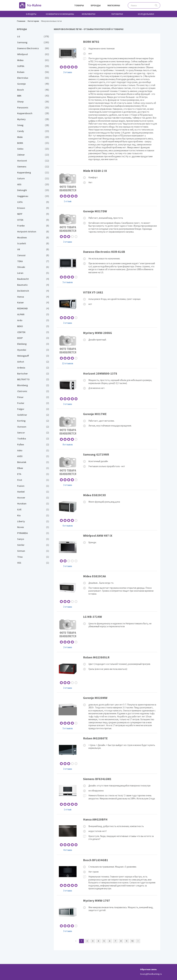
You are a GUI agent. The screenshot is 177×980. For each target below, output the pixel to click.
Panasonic (33, 108)
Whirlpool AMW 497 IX (107, 551)
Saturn (33, 178)
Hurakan (33, 504)
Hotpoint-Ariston (33, 232)
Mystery (33, 119)
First (33, 480)
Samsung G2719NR (107, 469)
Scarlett (33, 243)
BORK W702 (107, 101)
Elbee (33, 468)
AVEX (33, 456)
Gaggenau (33, 196)
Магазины (114, 5)
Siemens (33, 167)
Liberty (33, 521)
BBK (33, 96)
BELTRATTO (33, 379)
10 (132, 941)
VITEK (33, 220)
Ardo (33, 320)
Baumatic (33, 285)
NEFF (33, 214)
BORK (33, 143)
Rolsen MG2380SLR (107, 672)
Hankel (33, 492)
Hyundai (33, 350)
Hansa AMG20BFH (107, 834)
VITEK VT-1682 (107, 307)
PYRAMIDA (33, 533)
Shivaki (33, 267)
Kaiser (33, 302)
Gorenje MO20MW (107, 713)
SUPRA (33, 66)
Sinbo (33, 149)
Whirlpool (33, 54)
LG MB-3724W (107, 632)
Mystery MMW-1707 (107, 916)
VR (33, 249)
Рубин (33, 444)
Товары (79, 5)
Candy (33, 131)
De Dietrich (33, 291)
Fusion (33, 486)
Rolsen (33, 72)
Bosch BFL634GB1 (107, 875)
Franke (33, 226)
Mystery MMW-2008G (107, 348)
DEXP (33, 338)
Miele (33, 137)
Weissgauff (33, 356)
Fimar (33, 397)
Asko (33, 450)
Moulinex (33, 238)
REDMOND (33, 308)
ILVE (33, 509)
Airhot (33, 362)
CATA (33, 202)
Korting (33, 421)
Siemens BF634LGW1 (107, 794)
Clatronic (33, 391)
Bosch (33, 90)
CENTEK (33, 332)
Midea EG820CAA (107, 591)
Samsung (33, 42)
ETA (33, 474)
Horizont (33, 161)
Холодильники (146, 14)
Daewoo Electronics (33, 48)
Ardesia (33, 368)
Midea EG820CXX (107, 510)
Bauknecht (33, 279)
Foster (33, 403)
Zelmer (33, 155)
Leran (33, 273)
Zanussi (33, 255)
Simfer (33, 545)
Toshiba (33, 439)
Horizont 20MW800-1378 (107, 388)
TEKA (33, 261)
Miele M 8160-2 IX (107, 186)
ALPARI (33, 314)
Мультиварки (89, 14)
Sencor (33, 433)
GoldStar (33, 415)
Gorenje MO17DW (107, 226)
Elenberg (33, 344)
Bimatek (33, 462)
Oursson (33, 427)
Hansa (33, 297)
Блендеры (31, 14)
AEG (33, 184)
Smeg (33, 125)
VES (33, 563)
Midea (33, 60)
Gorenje (33, 84)
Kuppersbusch (33, 113)
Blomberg (33, 385)
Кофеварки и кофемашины (60, 14)
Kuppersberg (33, 173)
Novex (33, 527)
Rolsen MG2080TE (107, 753)
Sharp (33, 102)
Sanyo (33, 539)
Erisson (33, 208)
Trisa (33, 557)
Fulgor (33, 409)
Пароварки (117, 14)
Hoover (33, 498)
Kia (33, 515)
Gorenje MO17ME (107, 429)
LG (33, 36)
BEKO (33, 326)
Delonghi (33, 190)
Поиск (156, 5)
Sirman (33, 551)
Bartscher (33, 374)
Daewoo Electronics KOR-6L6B (107, 267)
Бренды (96, 5)
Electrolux (33, 78)
